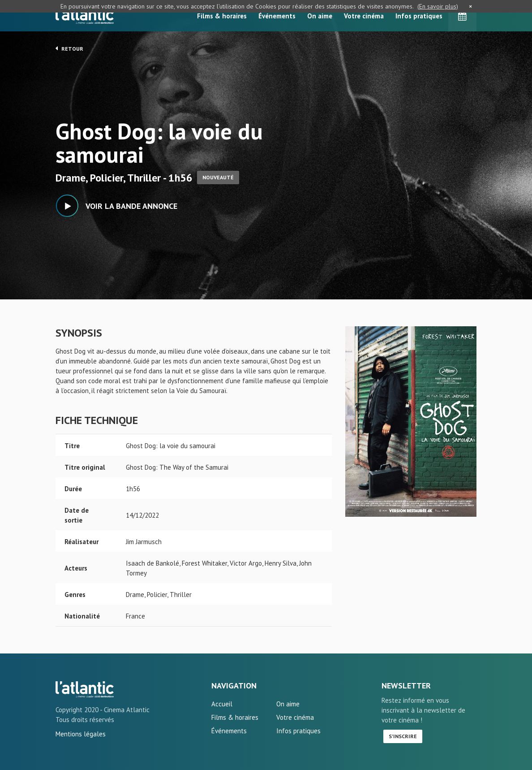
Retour (69, 48)
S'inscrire (403, 736)
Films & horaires (222, 16)
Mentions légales (81, 734)
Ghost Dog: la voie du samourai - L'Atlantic (85, 689)
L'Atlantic (85, 16)
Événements (277, 16)
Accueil (222, 704)
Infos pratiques (419, 16)
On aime (320, 16)
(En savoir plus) (438, 6)
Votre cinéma (364, 16)
